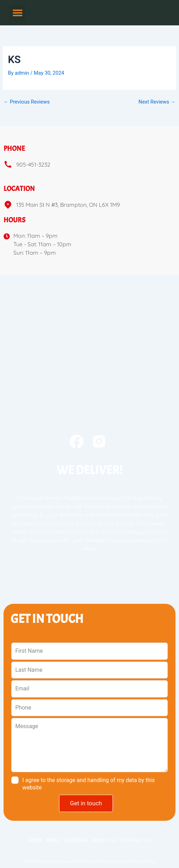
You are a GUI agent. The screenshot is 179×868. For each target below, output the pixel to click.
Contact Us (136, 840)
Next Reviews (157, 102)
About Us (104, 840)
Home (35, 840)
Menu (53, 840)
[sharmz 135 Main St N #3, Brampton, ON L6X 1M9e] (89, 328)
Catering (76, 840)
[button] (17, 13)
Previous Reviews (27, 102)
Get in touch (86, 803)
